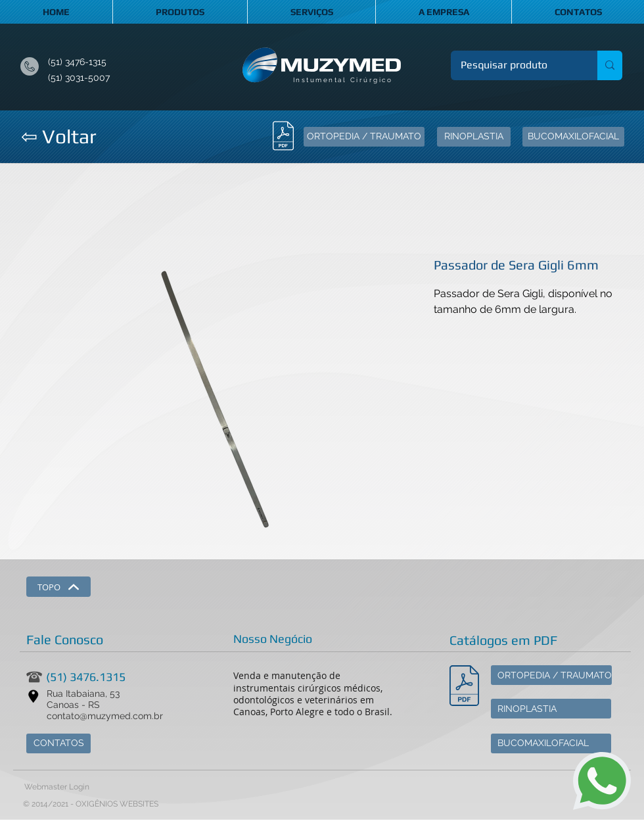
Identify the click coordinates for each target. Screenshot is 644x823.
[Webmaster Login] (57, 788)
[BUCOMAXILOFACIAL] (573, 137)
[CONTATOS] (58, 743)
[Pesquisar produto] (515, 65)
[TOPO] (58, 587)
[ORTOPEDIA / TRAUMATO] (364, 137)
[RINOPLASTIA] (474, 137)
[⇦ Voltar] (58, 137)
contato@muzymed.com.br (105, 716)
